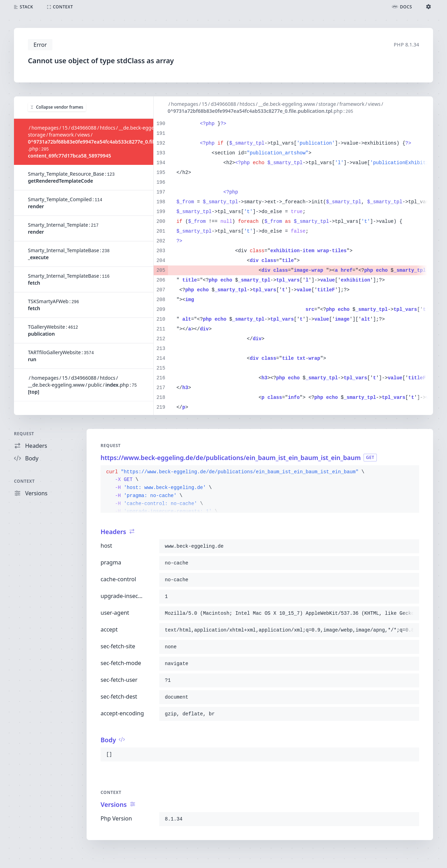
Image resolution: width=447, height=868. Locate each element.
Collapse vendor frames (57, 107)
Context (24, 481)
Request (24, 434)
